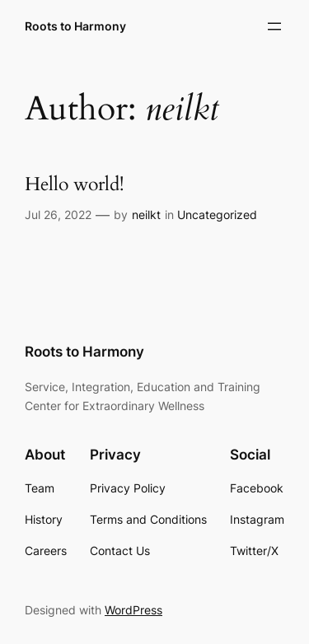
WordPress (133, 610)
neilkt (146, 215)
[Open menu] (274, 26)
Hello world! (74, 185)
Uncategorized (217, 215)
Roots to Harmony (75, 26)
